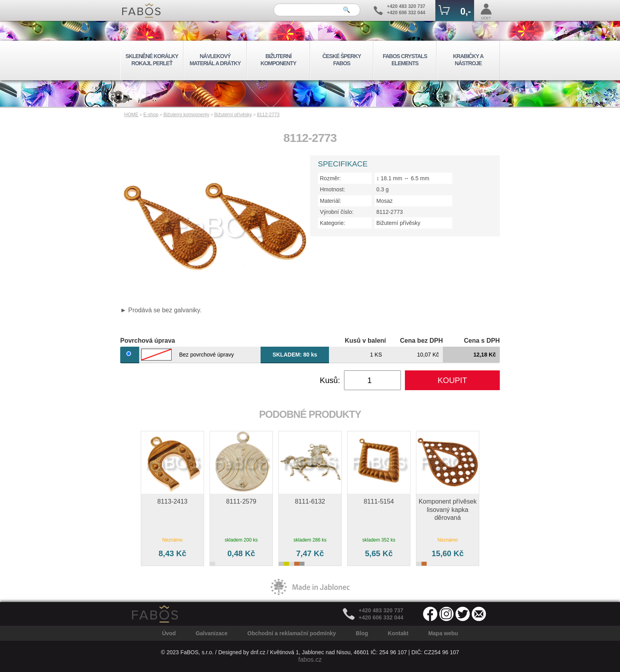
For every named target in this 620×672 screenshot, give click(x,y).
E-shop (151, 115)
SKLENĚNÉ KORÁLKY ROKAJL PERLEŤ (152, 60)
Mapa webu (443, 633)
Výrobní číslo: (337, 212)
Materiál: (331, 201)
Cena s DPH (482, 341)
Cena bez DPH (422, 341)
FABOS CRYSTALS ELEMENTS (405, 60)
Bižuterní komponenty (186, 115)
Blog (362, 633)
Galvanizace (212, 633)
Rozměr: (330, 178)
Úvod (169, 633)
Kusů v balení (365, 341)
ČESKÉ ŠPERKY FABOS (342, 60)
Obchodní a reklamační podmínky (292, 633)
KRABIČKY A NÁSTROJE (468, 60)
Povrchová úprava (148, 341)
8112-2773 (268, 115)
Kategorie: (333, 223)
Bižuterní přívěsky (233, 115)
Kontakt (398, 633)
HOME (131, 115)
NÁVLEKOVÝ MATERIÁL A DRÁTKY (215, 60)
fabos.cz (310, 660)
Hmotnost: (333, 189)
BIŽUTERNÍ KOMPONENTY (278, 60)
